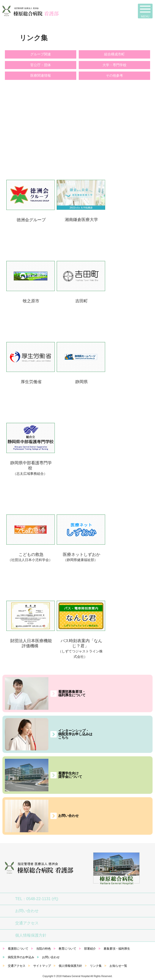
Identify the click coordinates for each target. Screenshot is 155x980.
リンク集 (96, 966)
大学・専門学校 (114, 65)
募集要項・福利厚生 (117, 949)
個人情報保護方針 (31, 935)
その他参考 (114, 75)
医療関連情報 (41, 75)
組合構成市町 (114, 54)
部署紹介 (90, 949)
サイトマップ (42, 966)
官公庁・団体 (41, 65)
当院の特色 (44, 949)
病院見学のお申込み (21, 957)
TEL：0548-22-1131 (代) (37, 899)
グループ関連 (41, 54)
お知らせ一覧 (118, 966)
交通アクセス (27, 923)
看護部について (18, 949)
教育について (67, 949)
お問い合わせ (27, 911)
